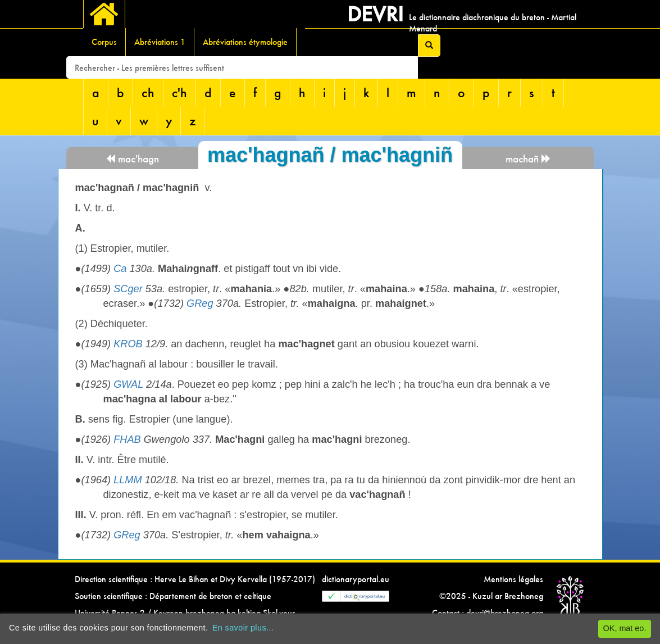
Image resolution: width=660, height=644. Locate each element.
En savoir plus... (243, 628)
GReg (200, 303)
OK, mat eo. (625, 628)
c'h (179, 92)
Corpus (104, 42)
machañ (528, 159)
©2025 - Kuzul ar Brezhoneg (491, 596)
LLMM (128, 480)
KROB (128, 344)
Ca (120, 269)
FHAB (127, 439)
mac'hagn (132, 159)
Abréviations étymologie (245, 42)
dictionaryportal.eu (356, 579)
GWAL (128, 384)
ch (148, 92)
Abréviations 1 (160, 42)
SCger (128, 289)
